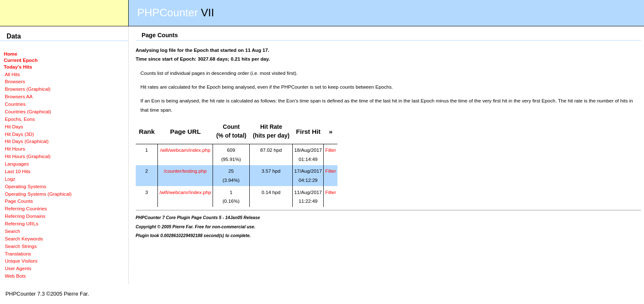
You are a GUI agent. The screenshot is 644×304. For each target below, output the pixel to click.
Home (10, 54)
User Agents (18, 268)
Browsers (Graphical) (27, 89)
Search (12, 231)
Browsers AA (19, 96)
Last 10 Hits (18, 171)
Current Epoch (21, 60)
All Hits (12, 74)
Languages (17, 164)
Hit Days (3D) (19, 134)
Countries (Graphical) (28, 111)
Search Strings (20, 246)
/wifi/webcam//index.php (185, 192)
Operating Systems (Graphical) (38, 194)
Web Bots (15, 276)
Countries (15, 104)
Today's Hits (18, 67)
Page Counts (19, 201)
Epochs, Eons (20, 119)
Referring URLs (21, 224)
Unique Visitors (21, 261)
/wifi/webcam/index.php (185, 150)
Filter (331, 150)
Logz (10, 179)
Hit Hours (15, 149)
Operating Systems (25, 186)
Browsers (15, 81)
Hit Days (14, 126)
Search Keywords (24, 239)
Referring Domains (25, 216)
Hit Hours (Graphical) (27, 156)
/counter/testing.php (185, 171)
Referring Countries (26, 208)
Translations (18, 254)
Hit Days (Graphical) (27, 141)
